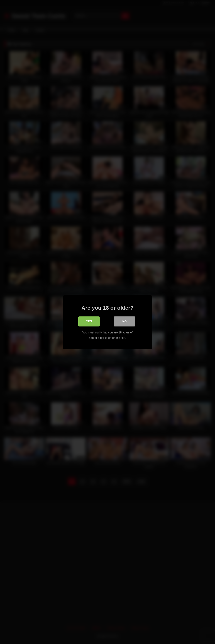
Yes (89, 321)
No (124, 321)
